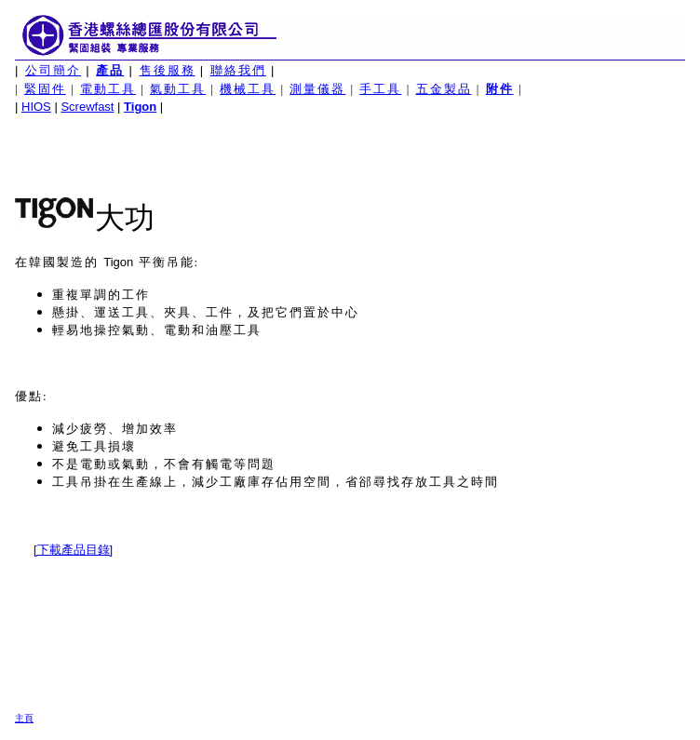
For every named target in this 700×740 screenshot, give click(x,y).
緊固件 (45, 89)
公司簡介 (53, 70)
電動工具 (108, 89)
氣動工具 (178, 89)
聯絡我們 (238, 70)
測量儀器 (317, 89)
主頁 (24, 718)
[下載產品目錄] (73, 550)
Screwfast (87, 107)
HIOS (36, 107)
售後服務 (168, 70)
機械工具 (248, 89)
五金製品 (444, 89)
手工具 (380, 89)
